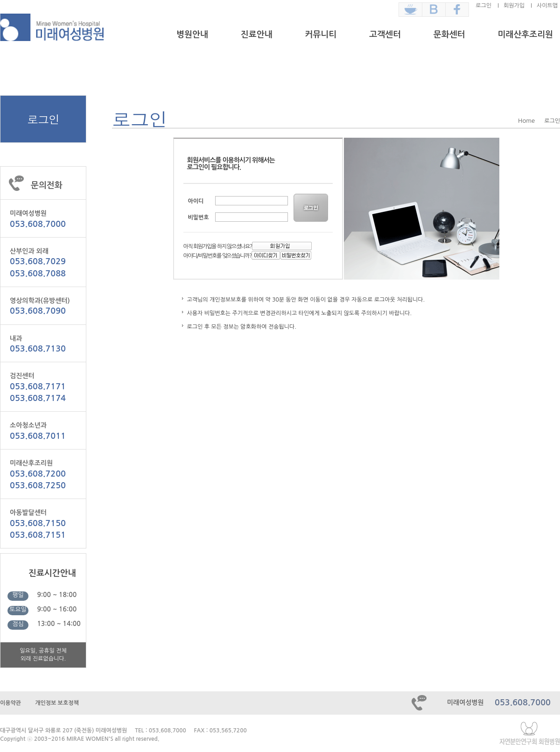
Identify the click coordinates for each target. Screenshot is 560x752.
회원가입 (514, 6)
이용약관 (10, 703)
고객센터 (385, 35)
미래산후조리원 (525, 35)
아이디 (196, 201)
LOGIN (312, 208)
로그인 (483, 6)
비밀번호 (199, 218)
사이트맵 (547, 6)
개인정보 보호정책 (57, 703)
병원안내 (192, 35)
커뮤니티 (321, 35)
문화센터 (449, 35)
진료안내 (257, 35)
